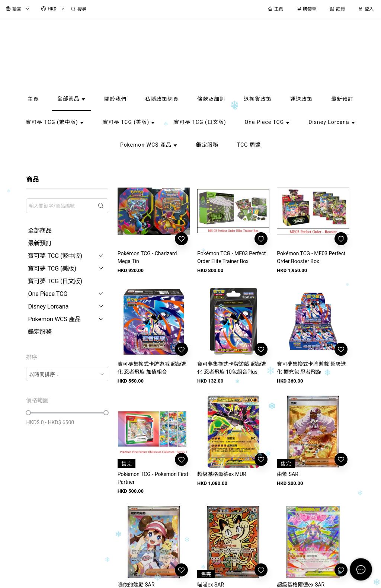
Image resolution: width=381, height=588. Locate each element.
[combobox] (67, 374)
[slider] (28, 413)
